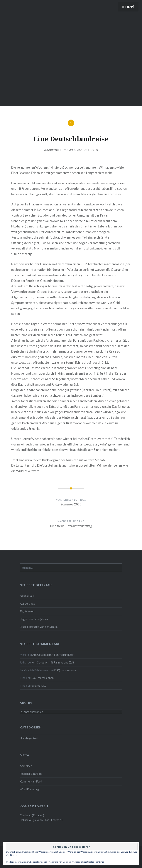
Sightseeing (27, 611)
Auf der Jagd (27, 604)
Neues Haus (27, 596)
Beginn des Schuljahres (34, 619)
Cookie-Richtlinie (96, 862)
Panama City (38, 686)
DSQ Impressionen (66, 670)
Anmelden (26, 766)
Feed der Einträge (31, 774)
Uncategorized (29, 738)
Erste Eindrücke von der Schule (39, 627)
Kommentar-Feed (31, 781)
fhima (64, 150)
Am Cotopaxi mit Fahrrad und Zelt (53, 655)
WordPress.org (29, 789)
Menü (130, 7)
